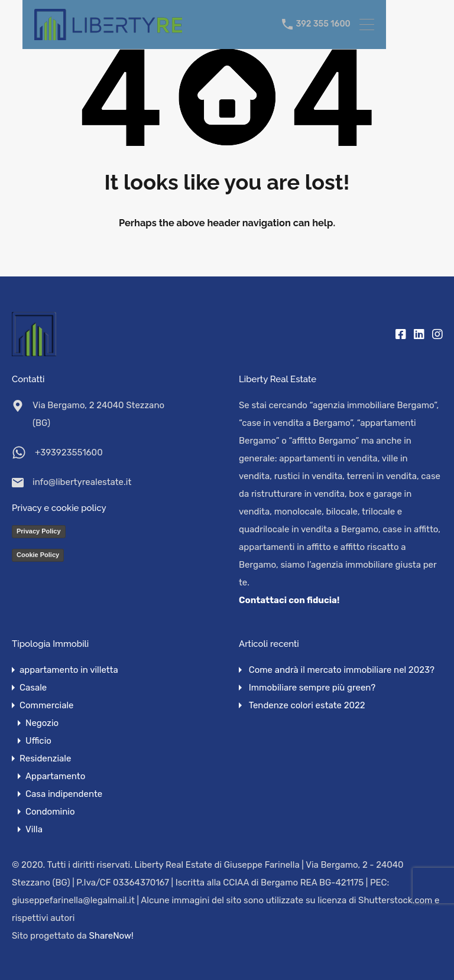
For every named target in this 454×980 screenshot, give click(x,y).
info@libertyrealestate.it (82, 482)
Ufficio (38, 741)
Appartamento (55, 776)
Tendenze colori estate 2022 (307, 705)
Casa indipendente (64, 794)
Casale (33, 688)
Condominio (50, 812)
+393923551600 (69, 452)
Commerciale (46, 705)
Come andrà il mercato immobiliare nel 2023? (342, 670)
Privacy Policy (39, 531)
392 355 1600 (323, 24)
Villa (34, 829)
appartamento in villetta (69, 670)
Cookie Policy (38, 555)
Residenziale (45, 758)
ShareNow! (111, 936)
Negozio (42, 723)
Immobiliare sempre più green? (312, 688)
